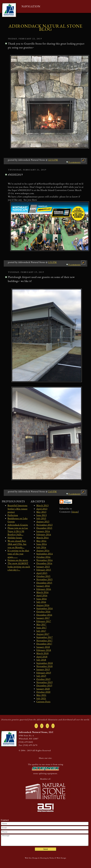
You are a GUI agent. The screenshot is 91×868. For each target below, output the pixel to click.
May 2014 (41, 541)
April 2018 (42, 657)
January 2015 (43, 567)
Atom (75, 512)
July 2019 (41, 676)
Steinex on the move (18, 560)
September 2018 (45, 663)
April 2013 (42, 509)
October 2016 (43, 612)
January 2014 (43, 531)
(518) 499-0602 (26, 742)
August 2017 (43, 634)
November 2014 (44, 560)
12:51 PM (53, 160)
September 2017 (45, 637)
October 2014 (43, 557)
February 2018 (44, 650)
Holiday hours (15, 538)
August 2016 (43, 605)
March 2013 (43, 505)
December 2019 (44, 685)
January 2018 (43, 647)
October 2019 (43, 679)
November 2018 (44, 666)
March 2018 (43, 653)
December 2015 (44, 583)
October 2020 (43, 692)
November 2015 (44, 579)
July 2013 (41, 518)
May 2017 (41, 624)
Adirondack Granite (18, 525)
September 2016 (45, 608)
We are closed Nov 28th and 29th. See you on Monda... (17, 544)
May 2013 (41, 512)
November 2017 (44, 641)
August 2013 (43, 522)
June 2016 (42, 599)
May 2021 (41, 695)
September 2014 (45, 554)
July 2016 (41, 602)
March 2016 (43, 592)
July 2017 (41, 631)
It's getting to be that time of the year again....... (18, 554)
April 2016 (42, 595)
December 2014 (44, 563)
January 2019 (43, 669)
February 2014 (44, 534)
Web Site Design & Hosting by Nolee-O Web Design (46, 858)
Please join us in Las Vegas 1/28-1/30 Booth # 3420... (18, 531)
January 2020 (43, 689)
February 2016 (44, 589)
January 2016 (43, 586)
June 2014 (42, 544)
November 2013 (44, 525)
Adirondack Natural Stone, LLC (36, 732)
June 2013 (42, 515)
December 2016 (44, 615)
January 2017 (43, 618)
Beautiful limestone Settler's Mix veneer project (18, 509)
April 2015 (42, 573)
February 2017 (44, 621)
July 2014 (41, 547)
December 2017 (44, 644)
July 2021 (41, 698)
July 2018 (41, 660)
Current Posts (43, 702)
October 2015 (43, 576)
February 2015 (44, 570)
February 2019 (44, 673)
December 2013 (44, 528)
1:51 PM (52, 262)
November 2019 (44, 682)
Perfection (13, 515)
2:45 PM (52, 491)
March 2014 (43, 538)
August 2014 (43, 551)
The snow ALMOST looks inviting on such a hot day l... (19, 567)
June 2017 (42, 628)
